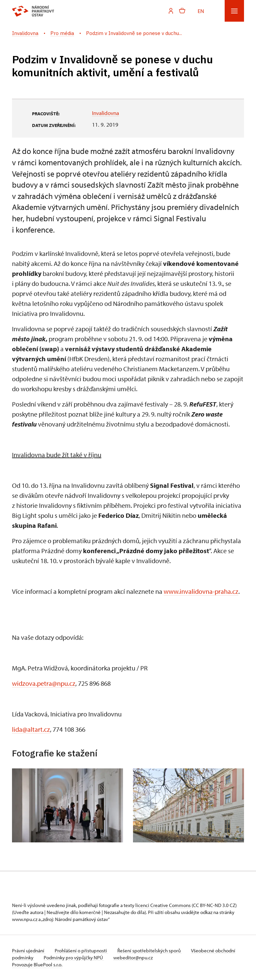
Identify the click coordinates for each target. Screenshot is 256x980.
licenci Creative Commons (163, 905)
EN (201, 11)
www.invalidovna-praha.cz (201, 591)
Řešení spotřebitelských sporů (152, 951)
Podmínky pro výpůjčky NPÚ (96, 958)
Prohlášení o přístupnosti (83, 951)
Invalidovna (105, 113)
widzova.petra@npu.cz (44, 683)
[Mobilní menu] (234, 11)
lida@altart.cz (31, 729)
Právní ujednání (29, 951)
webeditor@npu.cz (157, 958)
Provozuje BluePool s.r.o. (37, 965)
